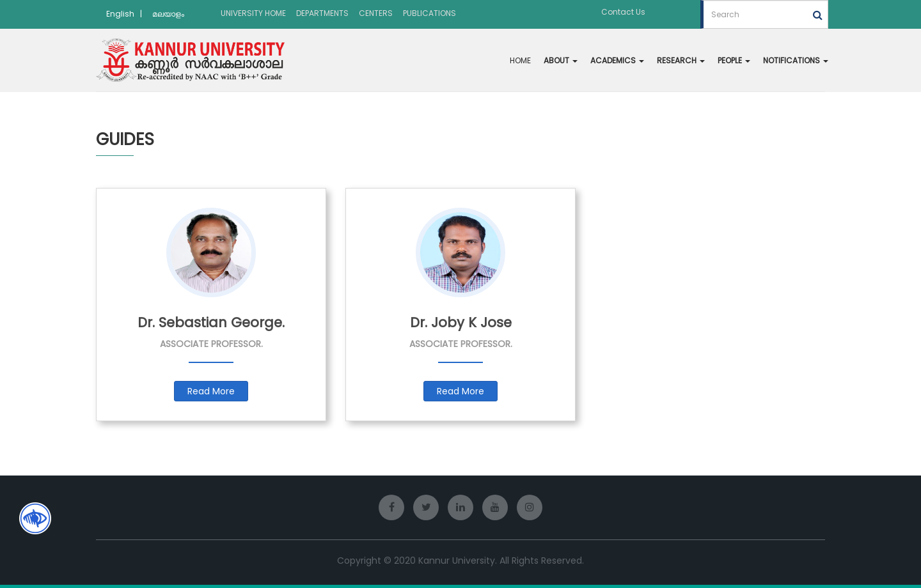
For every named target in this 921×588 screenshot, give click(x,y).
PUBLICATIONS (429, 13)
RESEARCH (681, 60)
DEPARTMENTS (322, 13)
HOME (520, 60)
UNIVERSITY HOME (253, 13)
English (120, 14)
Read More (211, 391)
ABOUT (561, 60)
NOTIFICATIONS (796, 60)
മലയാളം (168, 14)
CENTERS (376, 13)
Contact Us (623, 12)
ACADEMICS (617, 60)
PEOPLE (734, 60)
